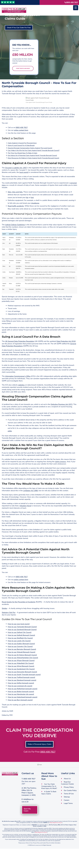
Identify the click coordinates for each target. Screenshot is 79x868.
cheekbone (35, 217)
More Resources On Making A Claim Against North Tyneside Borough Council (33, 172)
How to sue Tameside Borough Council (22, 641)
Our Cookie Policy (70, 810)
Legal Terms (69, 823)
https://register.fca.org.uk (56, 842)
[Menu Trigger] (76, 8)
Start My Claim (27, 829)
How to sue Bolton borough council (21, 705)
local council (24, 186)
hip (27, 211)
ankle (10, 445)
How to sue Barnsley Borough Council (22, 663)
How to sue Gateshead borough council (22, 711)
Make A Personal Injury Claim (39, 758)
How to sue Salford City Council (20, 646)
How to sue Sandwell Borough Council (22, 643)
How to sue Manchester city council (21, 708)
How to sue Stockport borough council (22, 694)
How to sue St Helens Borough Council (22, 669)
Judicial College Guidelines (15, 239)
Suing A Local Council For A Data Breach (21, 159)
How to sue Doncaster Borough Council (22, 686)
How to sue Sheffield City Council (20, 652)
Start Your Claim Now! (23, 68)
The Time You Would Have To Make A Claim (22, 167)
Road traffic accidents (16, 220)
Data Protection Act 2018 (66, 355)
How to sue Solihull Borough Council (21, 649)
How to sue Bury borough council (20, 714)
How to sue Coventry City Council (20, 660)
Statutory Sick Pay (9, 626)
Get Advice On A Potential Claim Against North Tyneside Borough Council (32, 169)
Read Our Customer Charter (68, 802)
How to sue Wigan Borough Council (21, 674)
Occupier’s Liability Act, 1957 (16, 182)
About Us (67, 798)
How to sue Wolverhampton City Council (23, 672)
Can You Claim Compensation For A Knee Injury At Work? (49, 805)
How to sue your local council (19, 638)
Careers (67, 820)
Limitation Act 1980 (31, 504)
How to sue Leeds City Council (19, 655)
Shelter (5, 622)
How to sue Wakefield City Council (21, 677)
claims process (60, 476)
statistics (21, 399)
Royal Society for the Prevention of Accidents (19, 616)
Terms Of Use (69, 813)
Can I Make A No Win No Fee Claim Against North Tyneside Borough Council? (34, 164)
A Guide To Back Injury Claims (49, 812)
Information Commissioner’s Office (18, 390)
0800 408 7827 (72, 2)
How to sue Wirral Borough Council (21, 680)
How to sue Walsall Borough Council (21, 666)
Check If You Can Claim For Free (19, 28)
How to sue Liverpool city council (20, 700)
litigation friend (26, 520)
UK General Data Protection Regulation (20, 355)
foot (32, 211)
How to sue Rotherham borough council (22, 703)
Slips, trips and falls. (15, 206)
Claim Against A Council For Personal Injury (22, 157)
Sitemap (67, 816)
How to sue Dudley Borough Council (21, 658)
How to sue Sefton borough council (21, 697)
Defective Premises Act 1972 (62, 418)
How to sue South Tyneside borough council (24, 689)
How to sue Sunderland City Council (21, 683)
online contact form (21, 144)
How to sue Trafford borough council (21, 691)
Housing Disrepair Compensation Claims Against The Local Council (30, 162)
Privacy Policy (69, 806)
